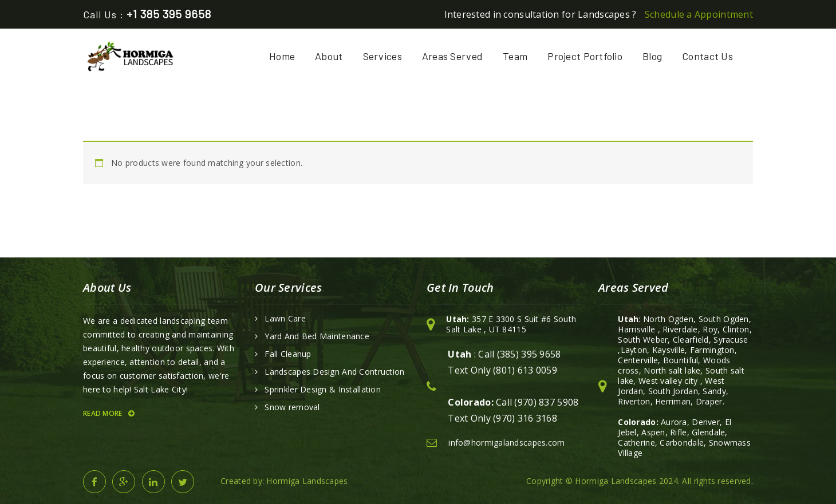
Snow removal (292, 407)
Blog (652, 56)
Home (282, 56)
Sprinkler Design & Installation (323, 390)
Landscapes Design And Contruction (334, 372)
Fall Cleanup (288, 354)
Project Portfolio (585, 56)
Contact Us (707, 56)
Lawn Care (285, 319)
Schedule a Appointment (699, 14)
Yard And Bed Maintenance (317, 336)
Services (382, 56)
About (329, 56)
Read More (109, 413)
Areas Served (452, 56)
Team (515, 56)
